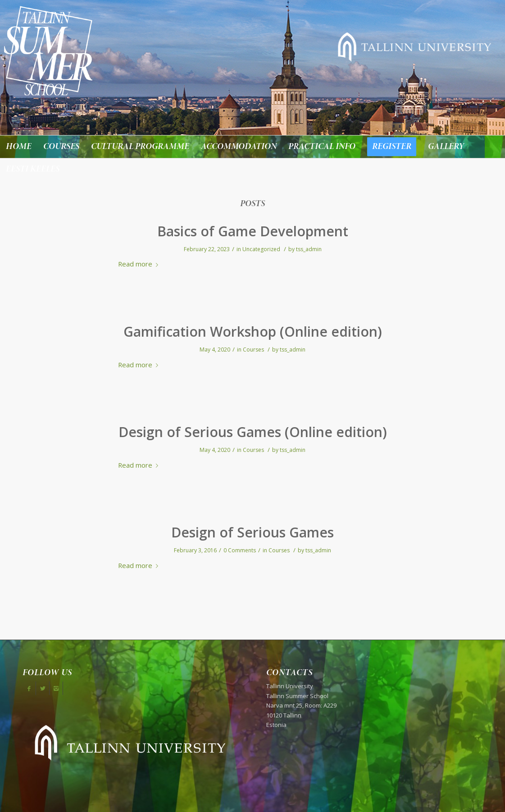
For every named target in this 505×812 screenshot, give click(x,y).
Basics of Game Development (253, 231)
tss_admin (309, 249)
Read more (140, 264)
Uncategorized (261, 249)
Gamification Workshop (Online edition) (253, 332)
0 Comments (240, 550)
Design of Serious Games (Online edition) (253, 432)
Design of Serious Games (253, 532)
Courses (253, 350)
